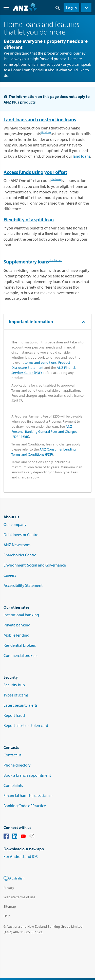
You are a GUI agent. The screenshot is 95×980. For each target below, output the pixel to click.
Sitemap (10, 906)
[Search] (58, 8)
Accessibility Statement (23, 585)
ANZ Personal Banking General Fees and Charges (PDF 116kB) (44, 431)
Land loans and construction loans (40, 119)
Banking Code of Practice (25, 806)
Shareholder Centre (20, 555)
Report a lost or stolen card (26, 725)
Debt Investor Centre (21, 535)
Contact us (12, 755)
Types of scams (16, 695)
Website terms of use (19, 897)
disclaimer (46, 133)
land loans (81, 156)
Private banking (17, 625)
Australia (17, 878)
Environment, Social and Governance (35, 565)
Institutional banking (21, 615)
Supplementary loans (26, 262)
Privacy (9, 888)
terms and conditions (41, 362)
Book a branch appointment (27, 775)
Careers (10, 575)
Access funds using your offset (35, 172)
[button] (86, 8)
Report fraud (14, 715)
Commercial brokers (20, 655)
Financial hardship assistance (28, 795)
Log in (71, 8)
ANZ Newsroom (17, 545)
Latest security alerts (21, 705)
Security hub (14, 685)
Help (7, 916)
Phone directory (17, 765)
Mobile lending (16, 635)
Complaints (13, 785)
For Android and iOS (21, 856)
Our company (15, 524)
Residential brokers (20, 645)
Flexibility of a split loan (29, 219)
